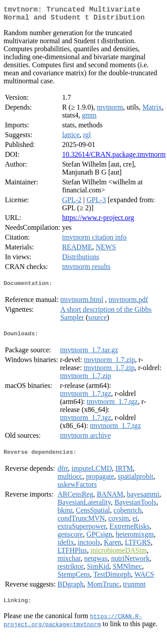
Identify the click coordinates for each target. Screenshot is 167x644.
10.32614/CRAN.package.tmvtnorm (114, 158)
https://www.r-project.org (98, 221)
